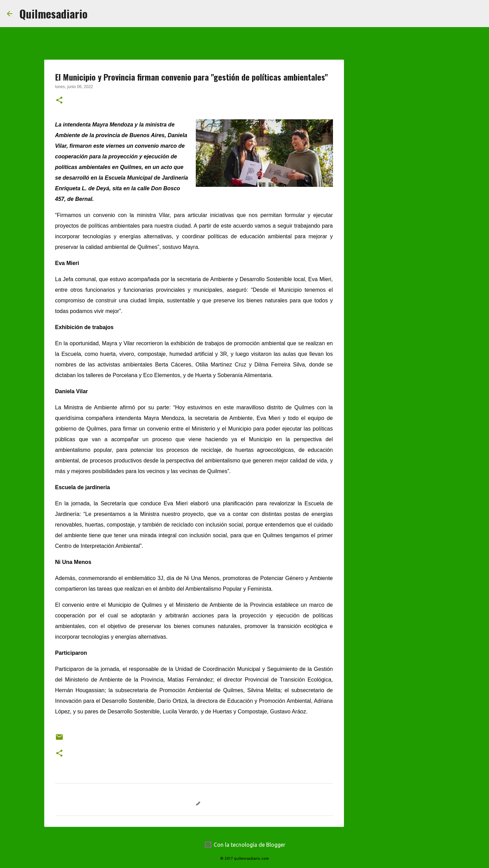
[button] (59, 101)
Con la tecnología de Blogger (245, 845)
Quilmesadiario (53, 14)
